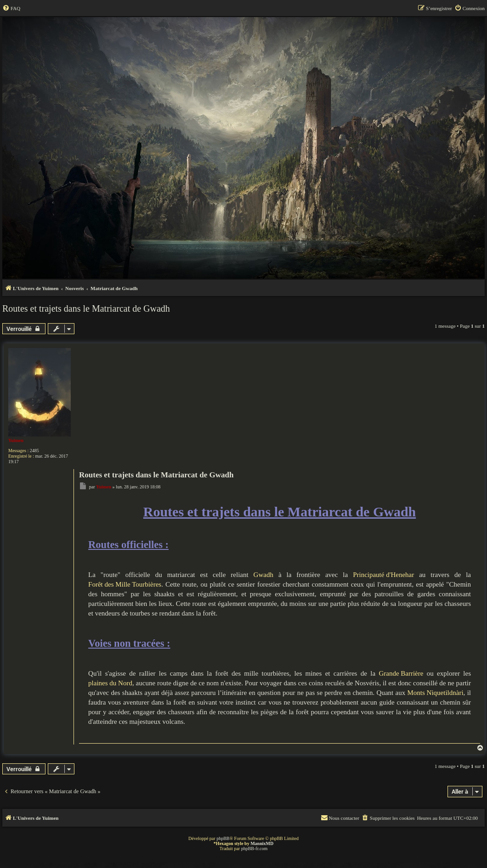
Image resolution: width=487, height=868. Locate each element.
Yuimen (16, 440)
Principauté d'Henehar (383, 575)
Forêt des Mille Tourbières (125, 584)
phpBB (223, 838)
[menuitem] (11, 8)
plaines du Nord (110, 683)
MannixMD (262, 843)
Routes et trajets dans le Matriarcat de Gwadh (86, 308)
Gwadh (263, 575)
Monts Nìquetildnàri (436, 693)
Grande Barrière (401, 673)
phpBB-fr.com (255, 848)
